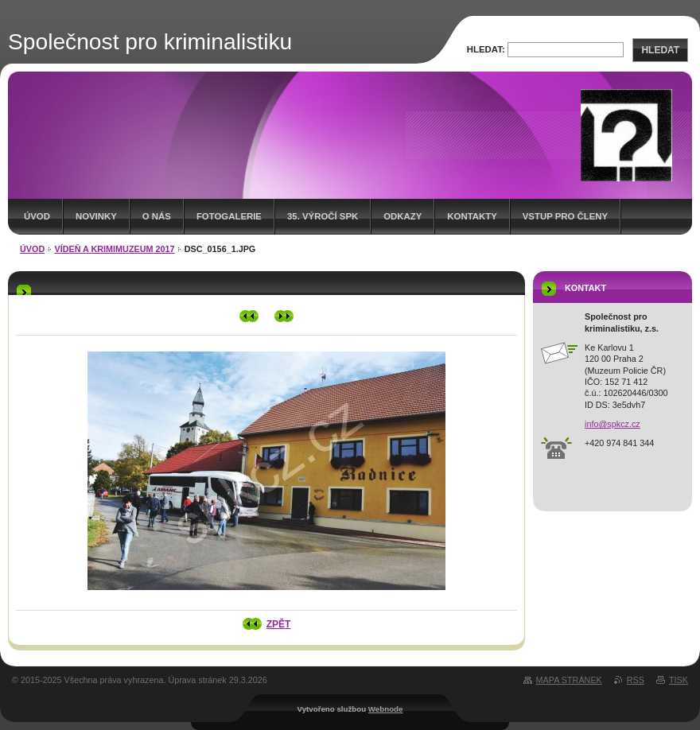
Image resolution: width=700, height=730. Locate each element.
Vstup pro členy (565, 216)
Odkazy (402, 216)
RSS (636, 680)
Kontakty (472, 216)
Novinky (96, 216)
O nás (157, 216)
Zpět (279, 624)
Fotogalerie (229, 216)
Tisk (679, 680)
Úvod (37, 216)
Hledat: (486, 49)
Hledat (660, 50)
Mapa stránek (569, 680)
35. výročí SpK (323, 216)
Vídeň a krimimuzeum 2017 (115, 249)
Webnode (386, 709)
